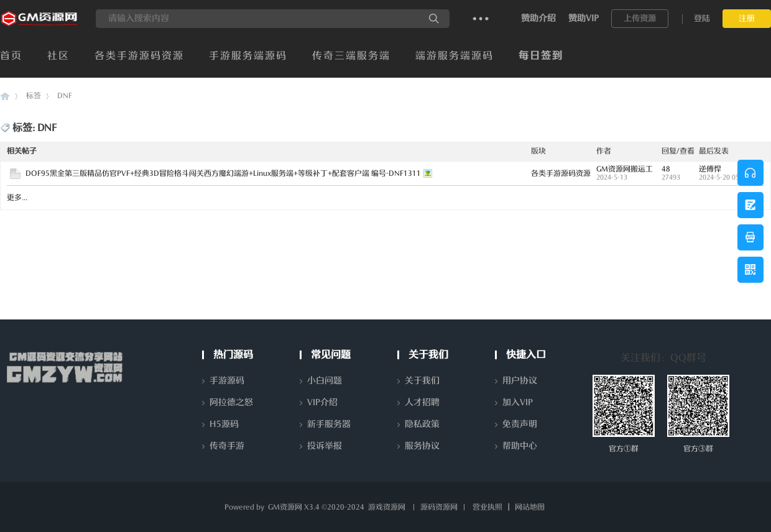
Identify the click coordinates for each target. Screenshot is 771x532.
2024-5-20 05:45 (724, 177)
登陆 (702, 18)
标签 (34, 96)
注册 (747, 18)
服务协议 (422, 446)
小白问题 (325, 381)
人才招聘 (422, 402)
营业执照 (487, 507)
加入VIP (518, 402)
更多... (17, 198)
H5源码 (224, 424)
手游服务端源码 (248, 56)
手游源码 (227, 381)
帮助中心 (520, 446)
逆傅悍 (710, 169)
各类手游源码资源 (139, 56)
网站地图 (530, 507)
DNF (65, 96)
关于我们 (422, 381)
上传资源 (640, 18)
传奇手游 (227, 446)
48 (666, 169)
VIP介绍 (322, 402)
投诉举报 (325, 446)
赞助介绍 (538, 18)
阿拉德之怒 (231, 402)
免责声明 (520, 424)
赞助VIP (584, 18)
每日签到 (541, 56)
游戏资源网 (387, 507)
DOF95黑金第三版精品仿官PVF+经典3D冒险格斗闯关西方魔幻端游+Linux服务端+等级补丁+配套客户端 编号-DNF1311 (223, 173)
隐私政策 (422, 424)
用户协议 (520, 381)
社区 (58, 56)
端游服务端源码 (455, 56)
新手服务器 (329, 424)
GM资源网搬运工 (625, 169)
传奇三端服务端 (351, 56)
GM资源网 (5, 96)
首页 (11, 56)
